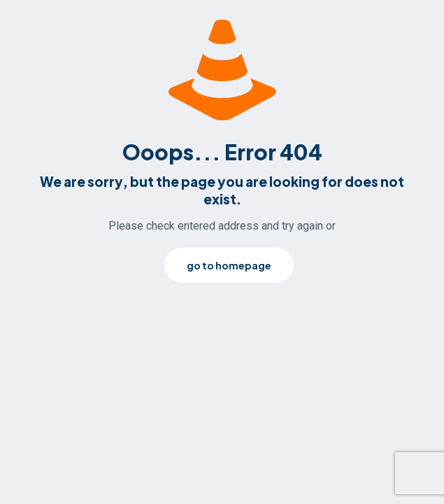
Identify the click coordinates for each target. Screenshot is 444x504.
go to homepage (229, 265)
